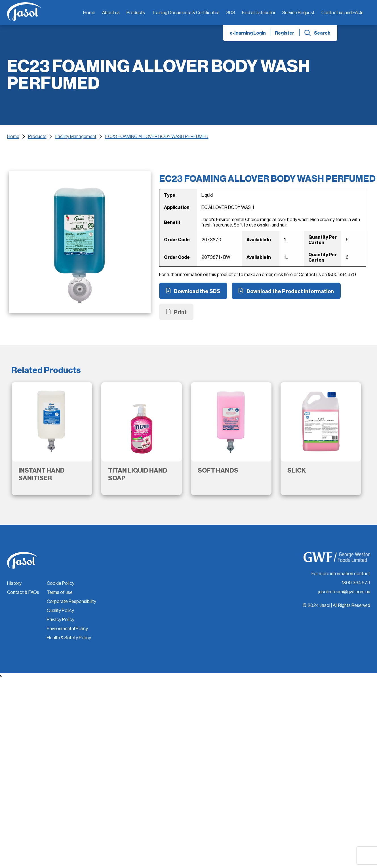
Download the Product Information (290, 291)
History (14, 583)
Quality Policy (60, 611)
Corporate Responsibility (71, 602)
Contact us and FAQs (342, 13)
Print (180, 312)
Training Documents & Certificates (186, 13)
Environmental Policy (67, 629)
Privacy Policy (61, 620)
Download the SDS (197, 291)
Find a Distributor (259, 13)
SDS (231, 13)
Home (89, 13)
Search (322, 33)
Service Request (298, 13)
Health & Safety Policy (69, 638)
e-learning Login (248, 33)
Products (136, 13)
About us (111, 13)
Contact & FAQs (23, 592)
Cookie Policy (61, 583)
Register (285, 33)
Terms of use (60, 592)
